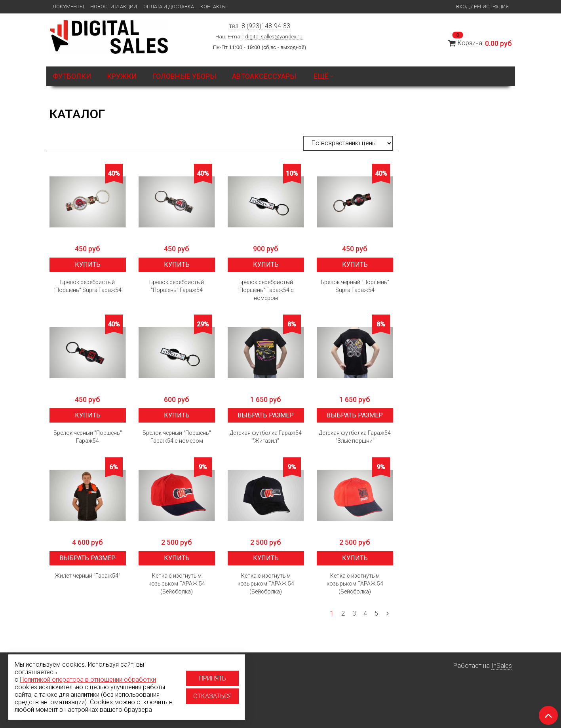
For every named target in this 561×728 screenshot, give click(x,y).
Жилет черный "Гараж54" (87, 576)
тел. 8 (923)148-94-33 (260, 26)
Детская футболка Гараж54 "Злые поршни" (355, 437)
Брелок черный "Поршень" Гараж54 (88, 437)
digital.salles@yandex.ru (274, 37)
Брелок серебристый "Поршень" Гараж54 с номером (266, 290)
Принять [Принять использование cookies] (213, 678)
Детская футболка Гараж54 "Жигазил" (266, 437)
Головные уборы (184, 76)
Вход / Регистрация (482, 7)
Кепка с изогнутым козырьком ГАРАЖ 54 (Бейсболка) (177, 584)
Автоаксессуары (264, 76)
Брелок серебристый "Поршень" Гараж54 (177, 286)
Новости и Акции (114, 7)
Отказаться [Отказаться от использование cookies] (212, 696)
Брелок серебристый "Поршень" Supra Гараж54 (87, 286)
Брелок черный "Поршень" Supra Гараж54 (355, 286)
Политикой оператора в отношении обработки (88, 680)
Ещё (323, 76)
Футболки (72, 76)
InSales (502, 666)
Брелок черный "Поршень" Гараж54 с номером (177, 437)
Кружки (122, 76)
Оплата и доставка (169, 7)
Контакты (213, 7)
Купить (88, 264)
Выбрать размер (266, 415)
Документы (68, 7)
